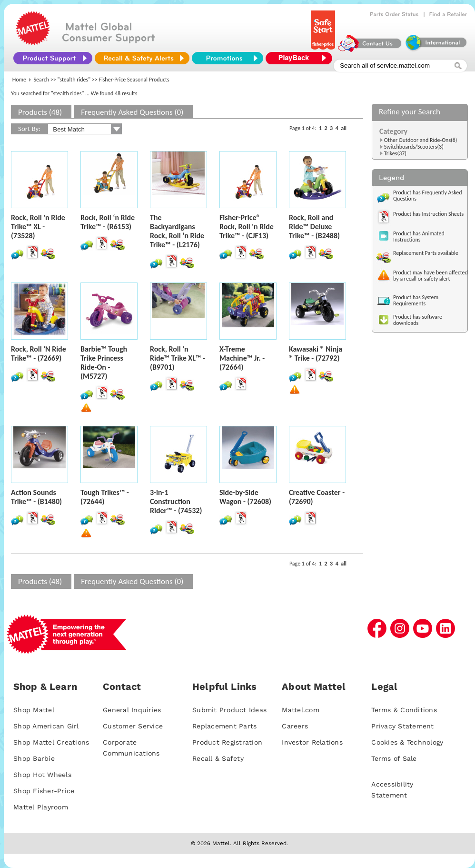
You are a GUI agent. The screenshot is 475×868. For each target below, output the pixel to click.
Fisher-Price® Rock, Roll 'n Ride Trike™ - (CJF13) (247, 227)
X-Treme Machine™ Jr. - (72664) (242, 358)
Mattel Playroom (41, 807)
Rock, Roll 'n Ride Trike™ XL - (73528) (38, 227)
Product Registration (227, 742)
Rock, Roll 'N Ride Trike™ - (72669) (39, 353)
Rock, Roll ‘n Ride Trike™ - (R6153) (108, 222)
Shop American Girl (46, 726)
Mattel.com (301, 710)
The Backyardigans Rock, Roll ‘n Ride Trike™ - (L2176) (177, 231)
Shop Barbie (34, 758)
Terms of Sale (394, 758)
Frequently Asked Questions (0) (132, 112)
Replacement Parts (224, 726)
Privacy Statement (402, 726)
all (344, 128)
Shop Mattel (34, 710)
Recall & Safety (218, 758)
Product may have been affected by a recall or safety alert (430, 276)
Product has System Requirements (416, 300)
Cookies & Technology (407, 742)
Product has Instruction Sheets (428, 214)
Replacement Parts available (426, 253)
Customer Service (133, 726)
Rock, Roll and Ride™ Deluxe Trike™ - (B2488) (314, 227)
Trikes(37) (395, 153)
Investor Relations (312, 742)
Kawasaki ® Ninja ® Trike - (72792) (316, 353)
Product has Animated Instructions (419, 237)
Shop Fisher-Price (44, 791)
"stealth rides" (74, 80)
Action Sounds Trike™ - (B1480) (36, 497)
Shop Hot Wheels (42, 775)
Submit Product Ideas (229, 710)
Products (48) (40, 112)
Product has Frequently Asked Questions (428, 196)
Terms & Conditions (404, 710)
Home (19, 80)
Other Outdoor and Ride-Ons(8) (421, 140)
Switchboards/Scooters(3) (414, 147)
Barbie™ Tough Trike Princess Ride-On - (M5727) (104, 363)
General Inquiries (132, 710)
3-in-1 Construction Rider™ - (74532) (176, 501)
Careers (295, 726)
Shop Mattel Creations (51, 742)
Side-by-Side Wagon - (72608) (245, 497)
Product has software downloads (418, 320)
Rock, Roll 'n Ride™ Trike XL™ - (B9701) (178, 358)
